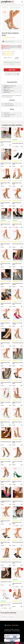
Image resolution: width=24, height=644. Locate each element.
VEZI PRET (12, 70)
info (10, 145)
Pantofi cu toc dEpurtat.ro (15, 8)
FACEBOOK (8, 625)
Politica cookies (16, 631)
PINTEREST (15, 625)
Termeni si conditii (9, 629)
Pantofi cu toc (5, 8)
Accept (17, 643)
